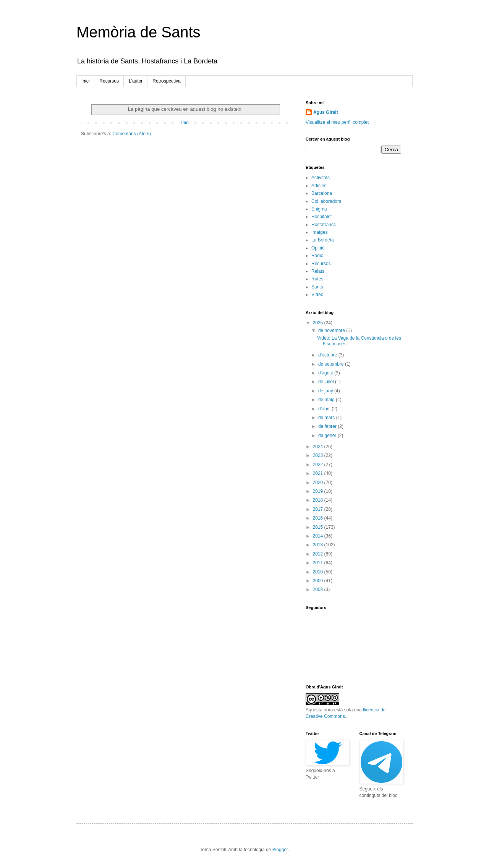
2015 (319, 527)
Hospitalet (321, 217)
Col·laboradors (326, 201)
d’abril (325, 409)
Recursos (109, 81)
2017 (319, 509)
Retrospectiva (166, 81)
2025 (319, 323)
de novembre (332, 330)
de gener (328, 436)
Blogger (280, 850)
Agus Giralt (326, 112)
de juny (326, 391)
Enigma (319, 209)
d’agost (326, 373)
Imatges (320, 232)
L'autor (136, 81)
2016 (319, 518)
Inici (85, 81)
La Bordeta (323, 240)
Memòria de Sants (138, 32)
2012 (319, 554)
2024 (319, 447)
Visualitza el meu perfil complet (337, 122)
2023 (319, 455)
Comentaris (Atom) (132, 134)
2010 (319, 572)
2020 (319, 483)
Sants (317, 287)
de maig (327, 400)
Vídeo (317, 295)
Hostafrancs (324, 225)
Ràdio (317, 256)
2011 (319, 563)
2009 (319, 581)
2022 (319, 465)
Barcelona (322, 193)
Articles (319, 186)
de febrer (328, 426)
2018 (319, 500)
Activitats (321, 178)
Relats (318, 271)
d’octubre (328, 355)
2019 (319, 491)
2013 (319, 545)
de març (327, 418)
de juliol (327, 382)
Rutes (317, 279)
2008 (319, 589)
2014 (319, 536)
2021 (319, 473)
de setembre (332, 364)
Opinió (318, 248)
